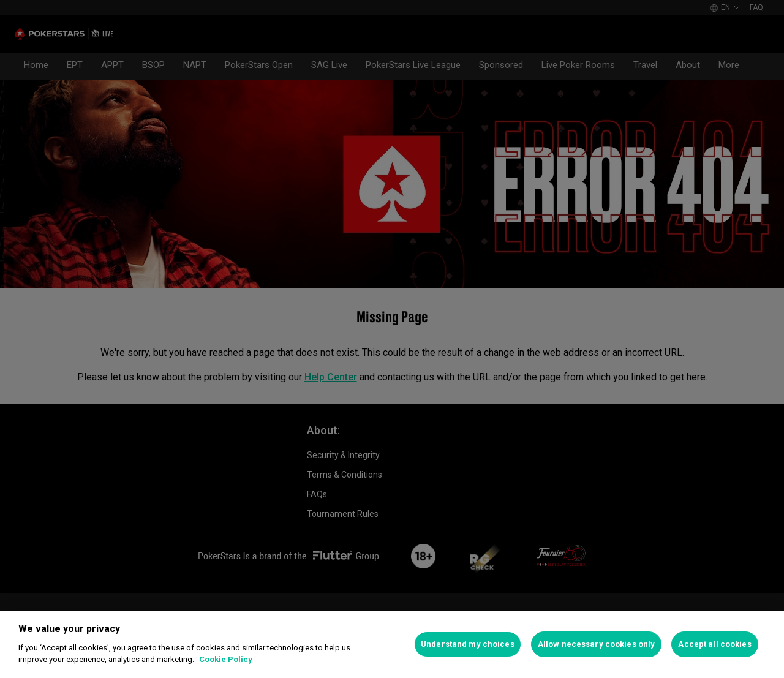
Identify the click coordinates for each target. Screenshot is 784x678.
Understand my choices (468, 644)
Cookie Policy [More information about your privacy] (226, 659)
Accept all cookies (714, 644)
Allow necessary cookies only (597, 644)
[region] (392, 644)
